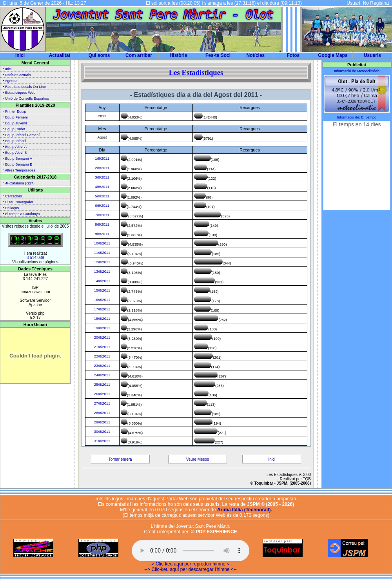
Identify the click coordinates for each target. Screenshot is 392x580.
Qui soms (99, 55)
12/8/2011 (102, 262)
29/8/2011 (102, 422)
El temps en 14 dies (357, 124)
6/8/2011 (102, 206)
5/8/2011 (102, 196)
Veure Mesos (198, 459)
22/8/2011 (102, 356)
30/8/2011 (102, 432)
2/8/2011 (102, 168)
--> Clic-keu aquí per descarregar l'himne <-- (191, 569)
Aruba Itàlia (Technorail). (245, 510)
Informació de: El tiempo (357, 117)
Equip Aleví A (16, 147)
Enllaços (12, 208)
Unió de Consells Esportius (27, 98)
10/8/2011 (102, 243)
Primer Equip (16, 111)
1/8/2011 (102, 159)
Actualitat (60, 55)
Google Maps (333, 55)
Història (179, 55)
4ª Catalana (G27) (20, 183)
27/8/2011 (102, 403)
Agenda (11, 81)
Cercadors (14, 196)
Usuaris (372, 55)
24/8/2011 (102, 375)
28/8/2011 (102, 413)
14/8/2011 (102, 281)
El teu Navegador (19, 202)
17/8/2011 (102, 309)
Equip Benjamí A (19, 159)
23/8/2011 (102, 366)
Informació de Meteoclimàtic (357, 71)
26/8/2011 (102, 394)
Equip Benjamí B (19, 164)
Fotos (293, 55)
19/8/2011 (102, 328)
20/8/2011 (102, 337)
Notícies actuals (18, 75)
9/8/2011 (102, 234)
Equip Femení (16, 117)
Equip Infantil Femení (22, 135)
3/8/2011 (102, 177)
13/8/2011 (102, 272)
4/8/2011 (102, 187)
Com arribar (139, 55)
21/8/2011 (102, 347)
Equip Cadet (15, 129)
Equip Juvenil (16, 123)
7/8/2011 (102, 215)
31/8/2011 (102, 441)
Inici (20, 55)
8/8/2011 (102, 224)
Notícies (256, 55)
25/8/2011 (102, 385)
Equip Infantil (16, 141)
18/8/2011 (102, 319)
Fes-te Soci (218, 55)
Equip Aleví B (16, 153)
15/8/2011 (102, 290)
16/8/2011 (102, 300)
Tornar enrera (120, 459)
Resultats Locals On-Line (25, 87)
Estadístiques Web (20, 93)
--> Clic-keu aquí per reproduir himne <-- (191, 564)
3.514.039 (35, 258)
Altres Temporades (20, 170)
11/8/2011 (102, 253)
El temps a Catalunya (23, 214)
